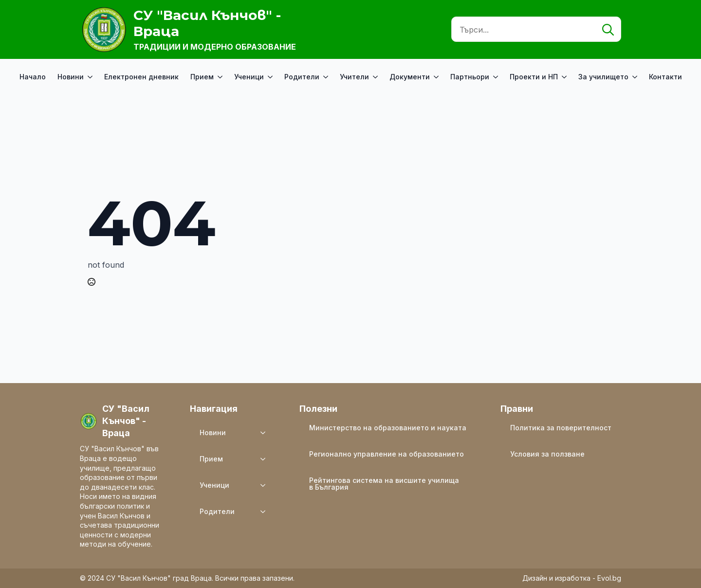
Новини (71, 77)
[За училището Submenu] (636, 77)
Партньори (470, 77)
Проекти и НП (534, 77)
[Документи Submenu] (437, 77)
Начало (33, 77)
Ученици (249, 77)
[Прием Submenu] (221, 77)
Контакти (665, 77)
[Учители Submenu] (376, 77)
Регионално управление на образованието (387, 454)
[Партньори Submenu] (497, 77)
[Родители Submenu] (327, 77)
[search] (608, 30)
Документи (410, 77)
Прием (202, 77)
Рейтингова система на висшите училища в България (384, 484)
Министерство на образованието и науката (388, 428)
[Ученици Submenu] (271, 77)
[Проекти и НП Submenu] (565, 77)
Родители (302, 77)
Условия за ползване (547, 454)
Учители (354, 77)
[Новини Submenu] (91, 77)
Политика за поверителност (561, 428)
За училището (603, 77)
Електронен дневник (141, 77)
